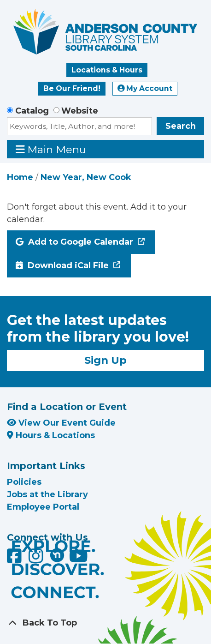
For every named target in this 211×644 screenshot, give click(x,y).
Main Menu (51, 149)
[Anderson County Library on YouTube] (79, 559)
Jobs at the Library (47, 494)
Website (80, 111)
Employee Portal (43, 507)
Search (181, 126)
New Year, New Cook (86, 177)
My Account (145, 88)
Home (20, 177)
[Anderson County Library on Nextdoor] (57, 555)
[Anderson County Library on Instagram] (37, 559)
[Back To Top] (105, 623)
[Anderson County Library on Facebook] (15, 559)
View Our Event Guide (61, 423)
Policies (24, 482)
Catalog (32, 111)
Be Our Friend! (72, 88)
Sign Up (105, 360)
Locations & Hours (107, 70)
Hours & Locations (51, 435)
